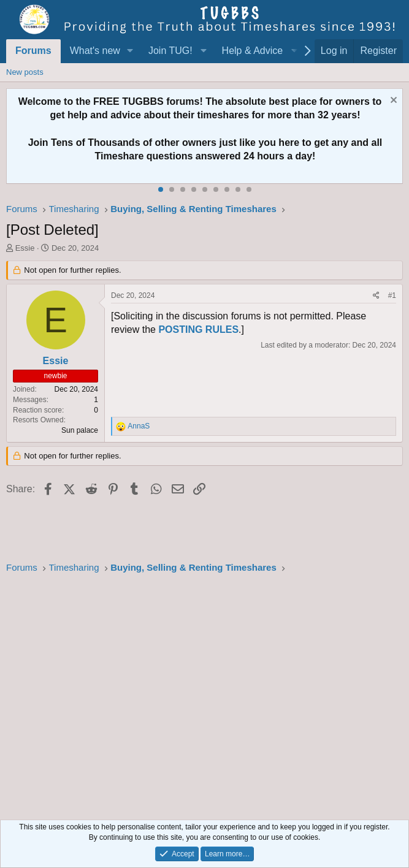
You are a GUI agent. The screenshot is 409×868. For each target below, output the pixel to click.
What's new (95, 51)
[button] (130, 51)
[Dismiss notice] (392, 101)
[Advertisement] (204, 693)
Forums (33, 51)
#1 (392, 295)
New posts (25, 72)
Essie (25, 248)
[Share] (376, 296)
